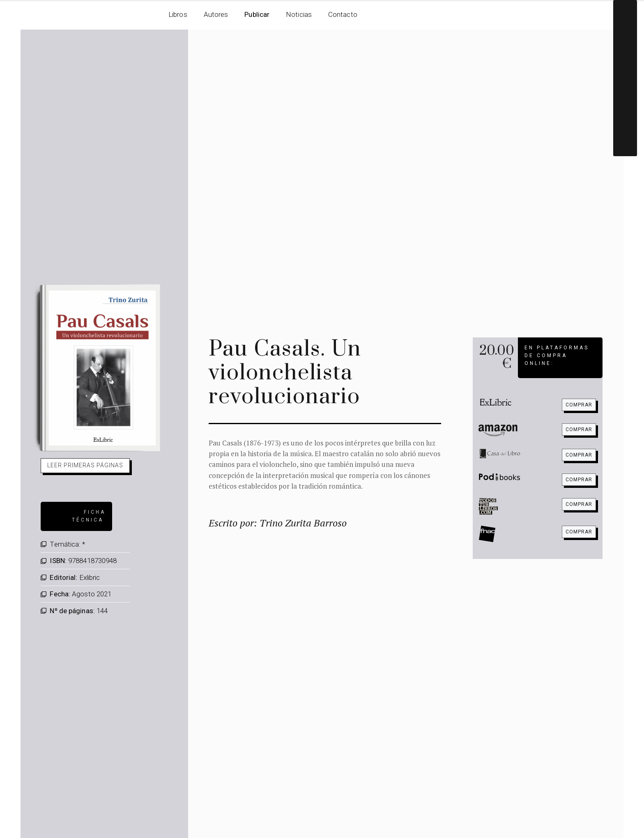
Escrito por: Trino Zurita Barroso (278, 523)
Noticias (299, 14)
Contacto (343, 14)
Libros (178, 14)
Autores (216, 14)
